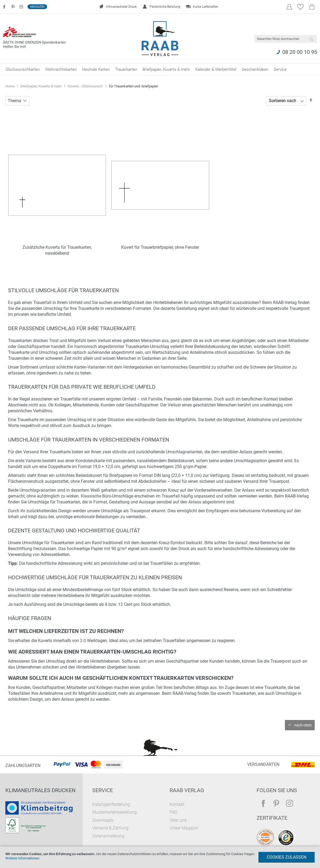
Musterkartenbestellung (115, 812)
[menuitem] (23, 69)
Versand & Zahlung (110, 828)
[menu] (160, 69)
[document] (160, 857)
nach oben (303, 725)
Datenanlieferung (108, 836)
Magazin (37, 7)
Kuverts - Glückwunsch (86, 86)
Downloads (103, 820)
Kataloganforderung (111, 804)
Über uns (178, 820)
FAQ (174, 812)
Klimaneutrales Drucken (40, 790)
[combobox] (286, 39)
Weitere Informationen (22, 858)
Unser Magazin (184, 828)
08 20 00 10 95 (300, 52)
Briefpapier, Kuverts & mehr (41, 86)
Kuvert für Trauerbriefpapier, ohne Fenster (160, 247)
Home (10, 86)
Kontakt (177, 804)
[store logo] (160, 39)
